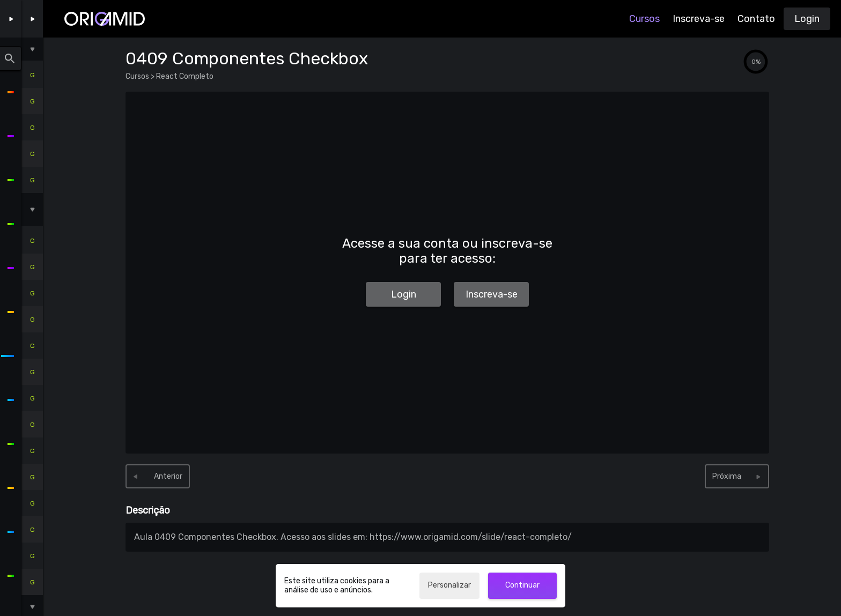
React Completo (184, 76)
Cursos (644, 19)
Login (807, 19)
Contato (756, 19)
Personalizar (449, 585)
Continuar (522, 585)
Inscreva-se (699, 19)
